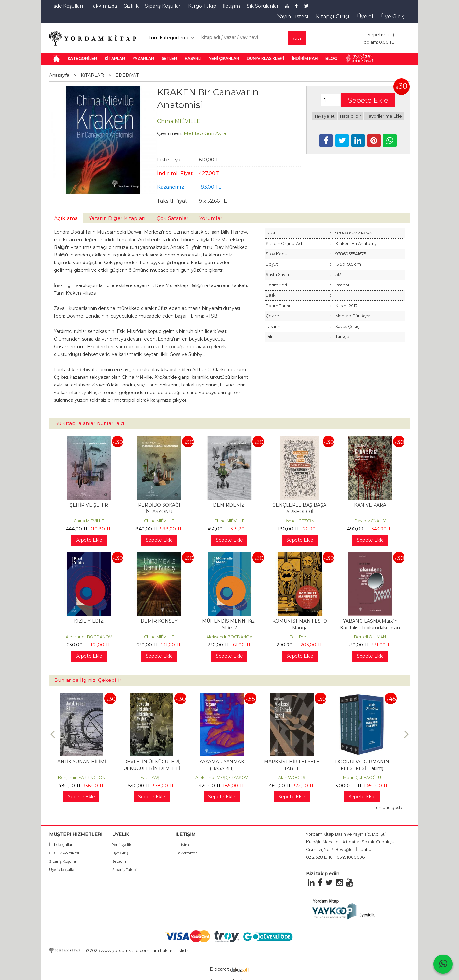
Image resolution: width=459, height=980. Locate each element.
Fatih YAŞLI (159, 778)
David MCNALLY (370, 521)
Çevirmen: (170, 133)
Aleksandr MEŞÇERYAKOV (229, 778)
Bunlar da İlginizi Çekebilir (88, 680)
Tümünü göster (390, 807)
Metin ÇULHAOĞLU (369, 778)
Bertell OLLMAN (370, 637)
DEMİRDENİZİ (229, 505)
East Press (300, 637)
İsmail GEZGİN (300, 521)
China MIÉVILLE (89, 521)
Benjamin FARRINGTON (89, 778)
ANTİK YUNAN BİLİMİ (89, 762)
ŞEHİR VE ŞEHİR (89, 505)
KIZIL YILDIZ (89, 621)
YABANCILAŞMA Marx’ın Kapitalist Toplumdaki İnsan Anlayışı (370, 628)
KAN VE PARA (370, 505)
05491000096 (351, 857)
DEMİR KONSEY (159, 621)
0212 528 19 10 (319, 857)
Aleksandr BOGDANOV (89, 637)
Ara (297, 38)
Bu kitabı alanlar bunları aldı (90, 423)
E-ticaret (219, 969)
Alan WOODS (299, 778)
